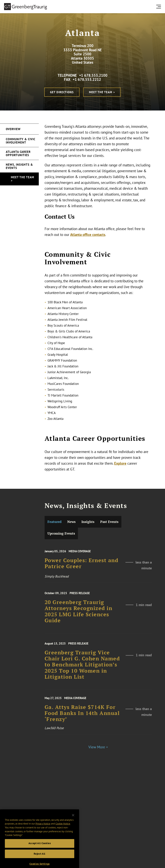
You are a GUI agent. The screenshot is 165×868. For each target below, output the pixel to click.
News (71, 522)
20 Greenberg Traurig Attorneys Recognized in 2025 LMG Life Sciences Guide (79, 619)
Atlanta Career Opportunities (18, 153)
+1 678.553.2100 (93, 75)
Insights (88, 522)
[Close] (73, 828)
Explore (120, 463)
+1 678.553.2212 (87, 79)
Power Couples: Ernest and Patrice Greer (82, 570)
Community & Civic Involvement (21, 141)
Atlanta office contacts (88, 235)
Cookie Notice (63, 836)
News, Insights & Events (19, 166)
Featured (54, 522)
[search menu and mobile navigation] (159, 7)
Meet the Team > (102, 92)
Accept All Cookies (40, 856)
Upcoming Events (61, 533)
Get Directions (62, 92)
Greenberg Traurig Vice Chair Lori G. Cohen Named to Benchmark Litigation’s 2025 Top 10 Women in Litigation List (82, 673)
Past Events (109, 522)
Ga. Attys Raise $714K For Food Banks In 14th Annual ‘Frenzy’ (82, 720)
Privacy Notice (43, 836)
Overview (13, 129)
